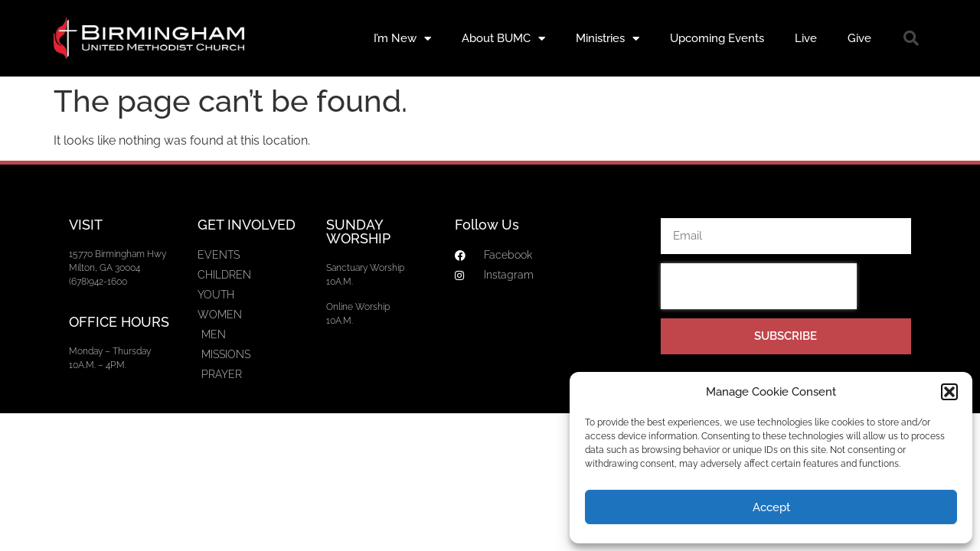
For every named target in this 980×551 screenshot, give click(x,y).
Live (806, 38)
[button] (949, 392)
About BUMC (503, 39)
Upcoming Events (717, 38)
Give (859, 38)
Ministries (608, 39)
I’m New (402, 39)
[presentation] (759, 286)
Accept (771, 507)
